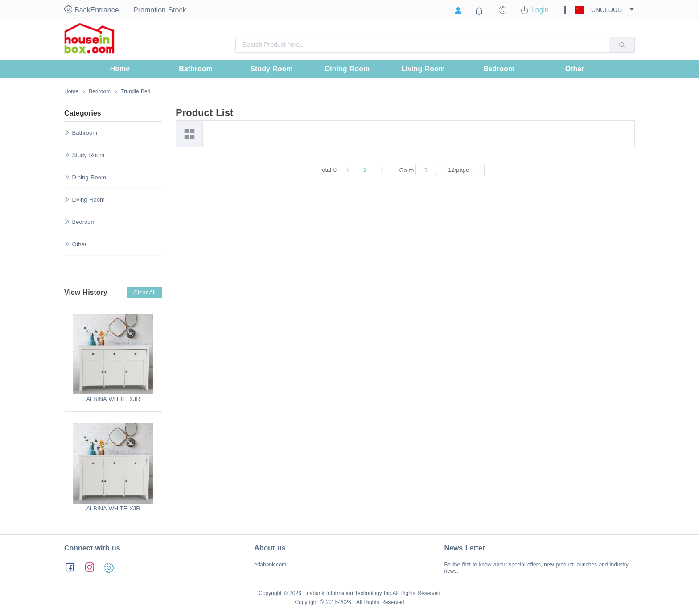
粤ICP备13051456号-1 (100, 611)
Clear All (144, 292)
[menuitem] (120, 69)
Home (71, 91)
